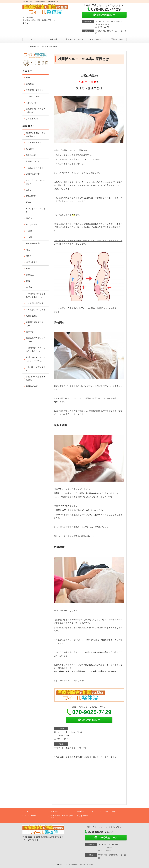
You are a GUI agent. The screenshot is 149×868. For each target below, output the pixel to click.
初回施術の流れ (33, 386)
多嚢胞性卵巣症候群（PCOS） (35, 324)
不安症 (29, 231)
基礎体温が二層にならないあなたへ (36, 340)
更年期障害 (31, 196)
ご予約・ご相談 (33, 96)
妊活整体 (30, 149)
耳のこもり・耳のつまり (36, 210)
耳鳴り (29, 202)
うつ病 (29, 237)
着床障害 (30, 332)
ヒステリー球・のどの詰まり (36, 182)
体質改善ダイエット (35, 168)
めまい (29, 190)
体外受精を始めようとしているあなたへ (36, 295)
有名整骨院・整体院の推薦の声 (36, 111)
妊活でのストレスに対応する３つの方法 (36, 359)
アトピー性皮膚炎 (34, 143)
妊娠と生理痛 (32, 316)
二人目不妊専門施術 (35, 303)
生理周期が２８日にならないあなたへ (36, 349)
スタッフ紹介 (95, 39)
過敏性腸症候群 (33, 174)
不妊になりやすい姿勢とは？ (36, 369)
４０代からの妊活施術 (36, 310)
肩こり (29, 256)
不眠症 (29, 218)
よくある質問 (32, 119)
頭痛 (28, 250)
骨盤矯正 (30, 275)
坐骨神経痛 (31, 155)
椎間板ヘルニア (33, 161)
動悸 (28, 269)
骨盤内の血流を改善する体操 (36, 378)
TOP (33, 39)
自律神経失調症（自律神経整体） (36, 135)
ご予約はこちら (116, 39)
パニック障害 (32, 225)
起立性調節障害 (33, 243)
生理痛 (29, 287)
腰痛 (28, 281)
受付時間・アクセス (74, 39)
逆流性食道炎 (32, 262)
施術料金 (54, 39)
